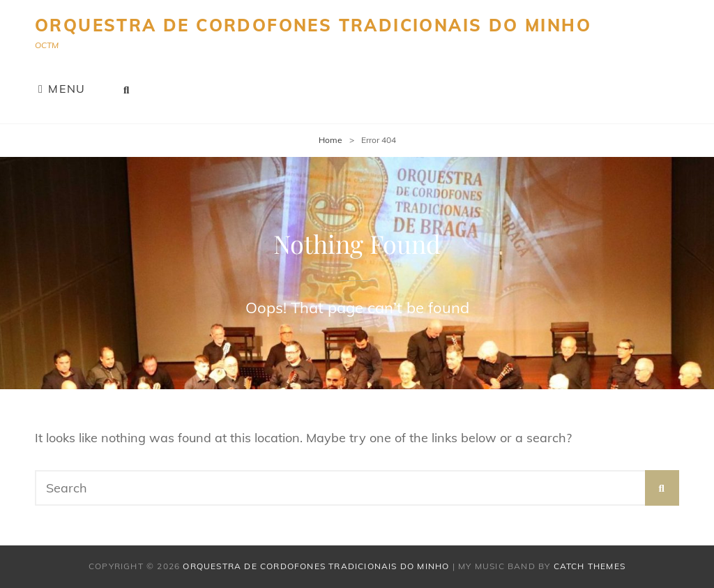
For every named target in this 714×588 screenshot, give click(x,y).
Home (331, 140)
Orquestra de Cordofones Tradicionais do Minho (313, 25)
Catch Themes (590, 566)
